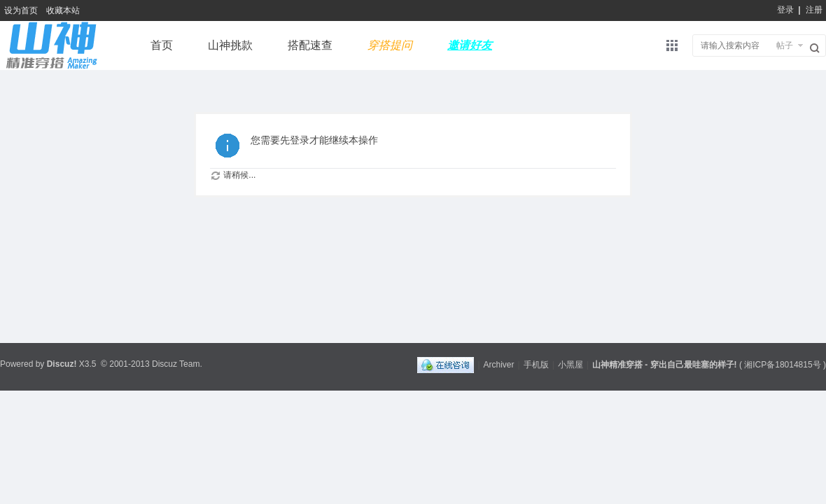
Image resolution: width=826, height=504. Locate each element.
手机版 (536, 365)
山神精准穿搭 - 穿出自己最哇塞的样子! (665, 365)
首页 (162, 45)
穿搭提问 (390, 45)
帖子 (785, 45)
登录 (785, 10)
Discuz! (62, 364)
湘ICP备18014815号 (782, 365)
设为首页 (21, 10)
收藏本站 (63, 10)
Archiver (499, 365)
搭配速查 (310, 45)
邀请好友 (470, 45)
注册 (814, 10)
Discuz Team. (177, 364)
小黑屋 (570, 365)
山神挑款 (230, 45)
